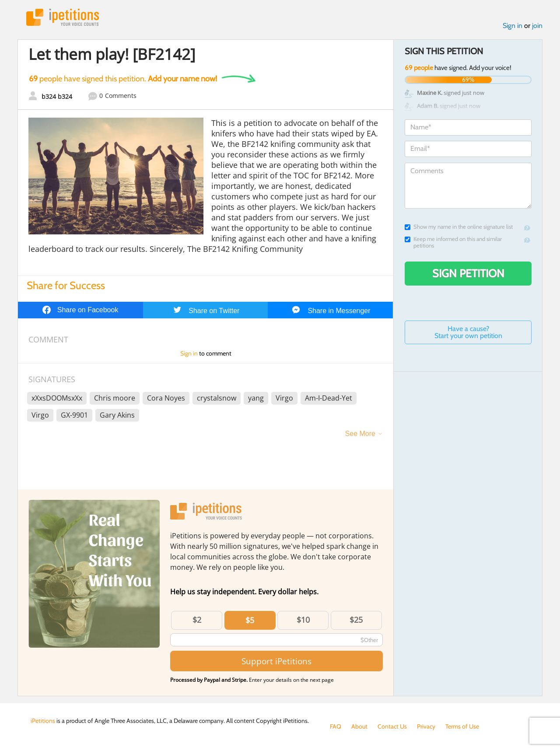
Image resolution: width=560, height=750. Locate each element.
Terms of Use (462, 726)
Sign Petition (468, 273)
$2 (197, 620)
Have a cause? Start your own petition (468, 332)
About (359, 726)
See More (360, 434)
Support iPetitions (276, 661)
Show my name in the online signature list (459, 227)
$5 (250, 620)
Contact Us (392, 726)
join (537, 26)
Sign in (513, 26)
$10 (303, 620)
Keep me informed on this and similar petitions (453, 242)
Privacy (426, 726)
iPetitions (63, 17)
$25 (356, 620)
